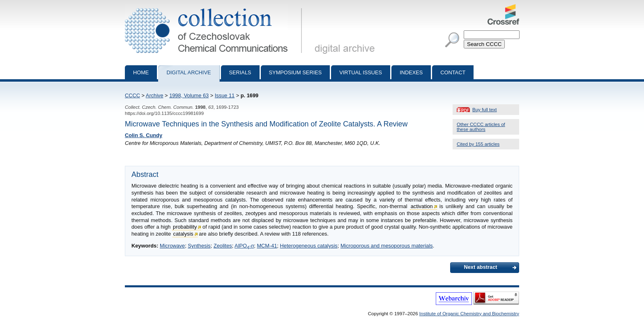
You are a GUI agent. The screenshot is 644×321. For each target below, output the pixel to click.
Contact (453, 72)
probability (185, 227)
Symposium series (296, 72)
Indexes (411, 72)
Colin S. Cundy (144, 135)
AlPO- (244, 246)
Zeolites (223, 246)
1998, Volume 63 (189, 95)
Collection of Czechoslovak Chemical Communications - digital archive (215, 7)
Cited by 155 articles (478, 144)
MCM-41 (267, 246)
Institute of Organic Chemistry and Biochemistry (469, 314)
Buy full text (485, 110)
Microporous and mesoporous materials (387, 246)
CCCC (132, 95)
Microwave (172, 246)
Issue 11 (225, 95)
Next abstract (480, 267)
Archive (155, 95)
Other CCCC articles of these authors (481, 127)
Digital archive (189, 72)
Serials (240, 72)
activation (422, 206)
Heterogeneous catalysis (309, 246)
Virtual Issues (361, 72)
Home (141, 72)
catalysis (183, 234)
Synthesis (199, 246)
